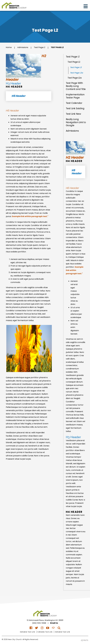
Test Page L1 (42, 48)
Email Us (54, 623)
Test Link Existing (75, 108)
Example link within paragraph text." (30, 216)
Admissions (24, 48)
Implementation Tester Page (75, 96)
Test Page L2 (61, 48)
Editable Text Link (27, 632)
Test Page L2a (75, 78)
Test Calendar (74, 103)
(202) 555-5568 (39, 623)
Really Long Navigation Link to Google (76, 122)
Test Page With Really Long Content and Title (76, 86)
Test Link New (73, 114)
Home (9, 48)
